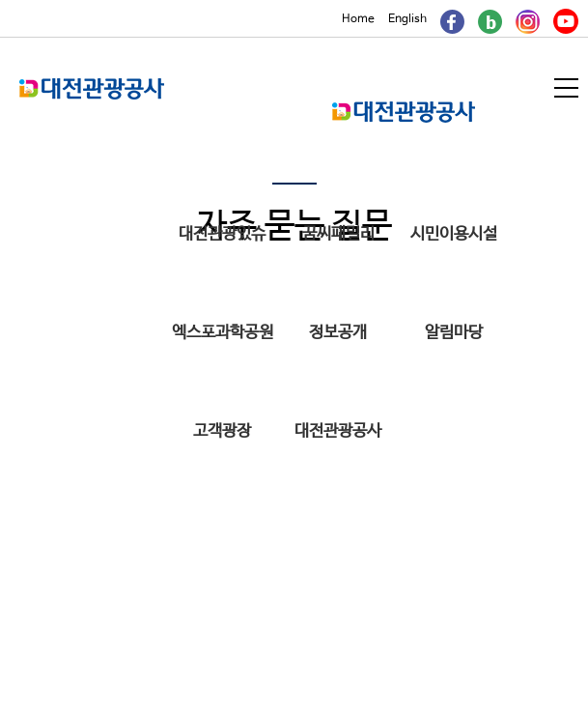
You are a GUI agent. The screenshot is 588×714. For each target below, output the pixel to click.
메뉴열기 (568, 88)
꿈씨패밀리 (338, 234)
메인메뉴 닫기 (487, 114)
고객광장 (222, 431)
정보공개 (338, 333)
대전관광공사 (338, 431)
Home (358, 19)
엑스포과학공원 (223, 333)
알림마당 (454, 333)
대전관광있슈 (222, 234)
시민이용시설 (454, 234)
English (407, 19)
